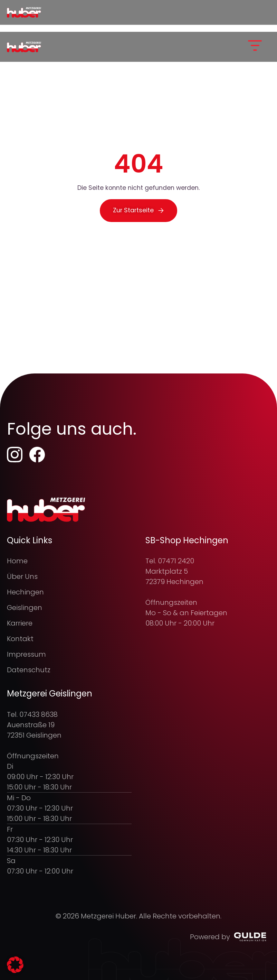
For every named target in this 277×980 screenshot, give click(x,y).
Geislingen (25, 608)
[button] (255, 47)
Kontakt (20, 639)
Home (17, 561)
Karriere (20, 623)
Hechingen (25, 592)
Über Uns (22, 576)
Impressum (26, 654)
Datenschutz (29, 670)
